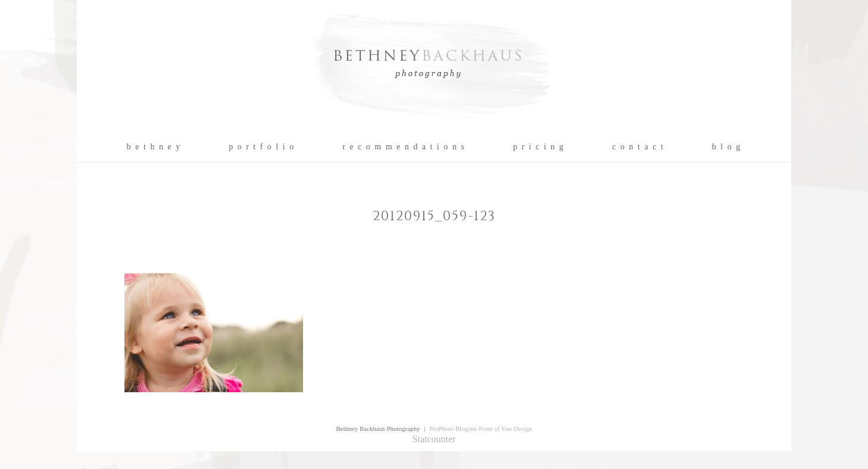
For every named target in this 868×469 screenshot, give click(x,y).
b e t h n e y (154, 147)
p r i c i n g (539, 147)
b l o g (727, 147)
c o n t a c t (638, 147)
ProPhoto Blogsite (453, 429)
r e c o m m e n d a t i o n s (404, 147)
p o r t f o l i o (262, 147)
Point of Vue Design (505, 429)
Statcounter (434, 439)
